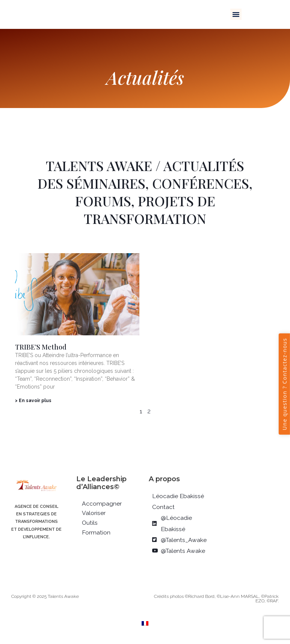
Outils (90, 523)
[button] (236, 14)
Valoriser (94, 513)
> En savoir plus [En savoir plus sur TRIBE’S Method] (33, 401)
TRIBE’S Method (41, 347)
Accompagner (102, 504)
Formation (96, 533)
